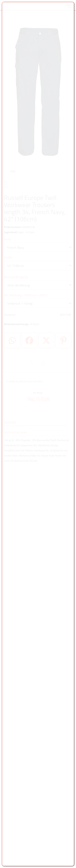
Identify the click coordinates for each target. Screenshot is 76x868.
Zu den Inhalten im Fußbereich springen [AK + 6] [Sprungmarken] (0, 0)
